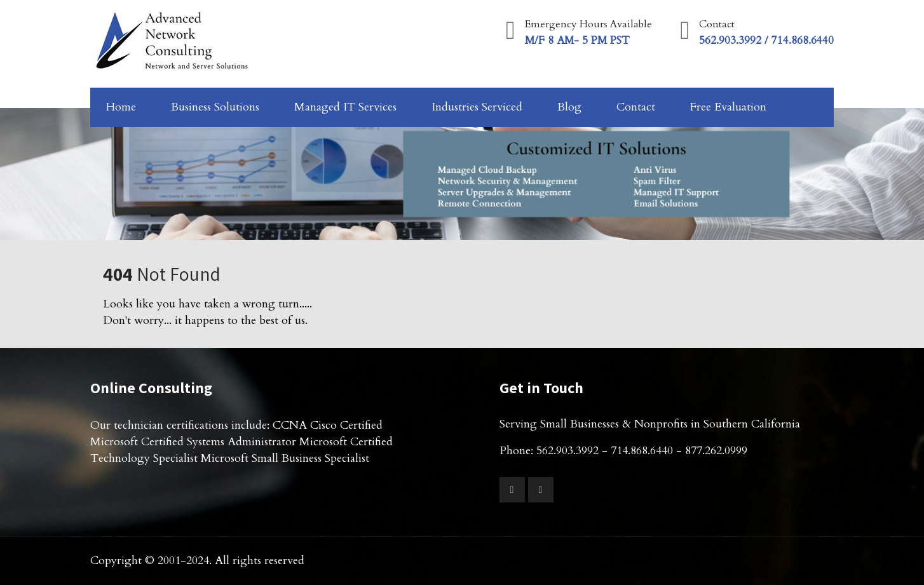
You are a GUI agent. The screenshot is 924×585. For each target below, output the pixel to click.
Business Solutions (215, 107)
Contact (636, 107)
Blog (569, 107)
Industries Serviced (477, 107)
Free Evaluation (728, 107)
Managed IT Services (345, 107)
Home (121, 107)
